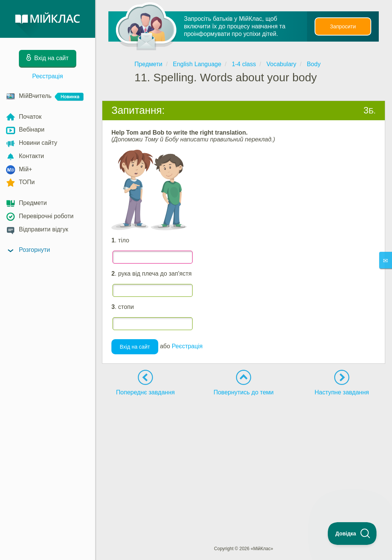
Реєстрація (48, 76)
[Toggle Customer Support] (352, 534)
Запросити (343, 26)
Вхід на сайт (135, 347)
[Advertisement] (244, 457)
